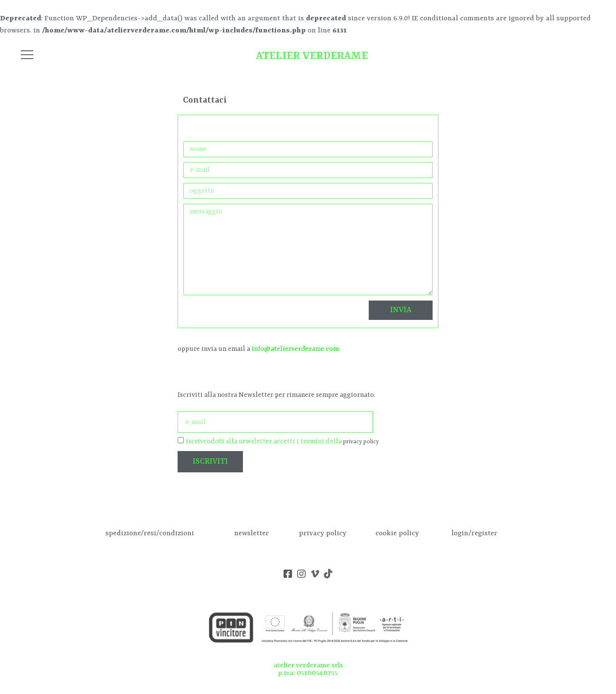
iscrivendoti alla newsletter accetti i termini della (282, 441)
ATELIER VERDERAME (312, 56)
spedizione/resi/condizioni (150, 534)
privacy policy (361, 442)
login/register (474, 534)
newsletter (252, 534)
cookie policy (397, 534)
